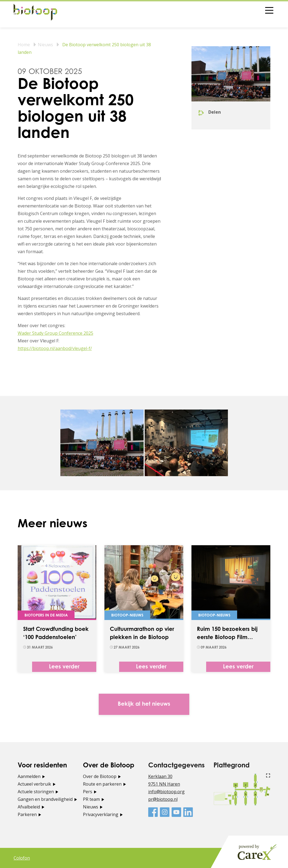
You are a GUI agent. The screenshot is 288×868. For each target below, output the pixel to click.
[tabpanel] (102, 443)
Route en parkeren (102, 784)
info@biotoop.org (166, 792)
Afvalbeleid (29, 807)
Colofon (22, 858)
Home (24, 45)
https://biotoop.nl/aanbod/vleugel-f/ (55, 348)
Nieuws (45, 45)
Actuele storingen (36, 792)
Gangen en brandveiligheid (45, 799)
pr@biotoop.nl (163, 799)
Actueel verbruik (34, 784)
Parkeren (27, 814)
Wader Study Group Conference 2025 (55, 333)
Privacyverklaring (101, 814)
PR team (91, 799)
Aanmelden (29, 776)
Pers (88, 792)
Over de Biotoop (100, 776)
